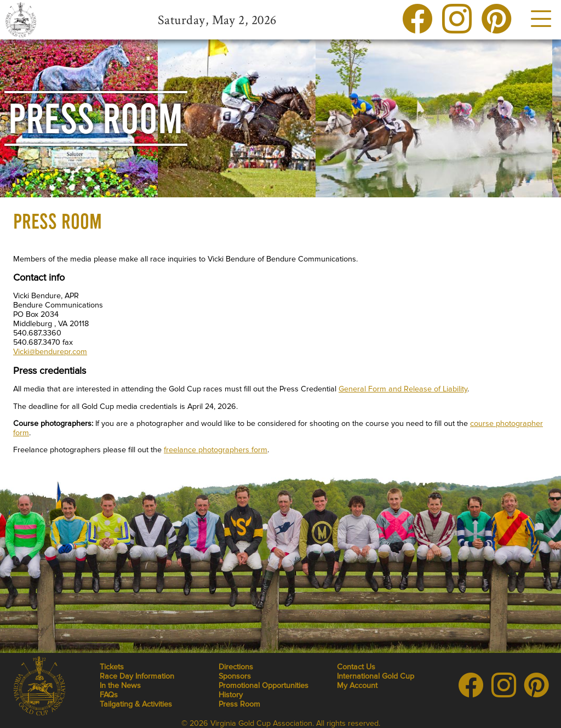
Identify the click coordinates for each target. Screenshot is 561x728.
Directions (236, 667)
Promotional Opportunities (264, 686)
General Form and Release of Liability (403, 389)
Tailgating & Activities (136, 704)
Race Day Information (137, 676)
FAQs (109, 695)
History (231, 695)
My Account (357, 686)
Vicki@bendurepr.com (50, 352)
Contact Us (356, 667)
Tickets (112, 667)
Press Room (239, 704)
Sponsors (235, 676)
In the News (120, 686)
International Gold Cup (376, 676)
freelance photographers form (216, 450)
